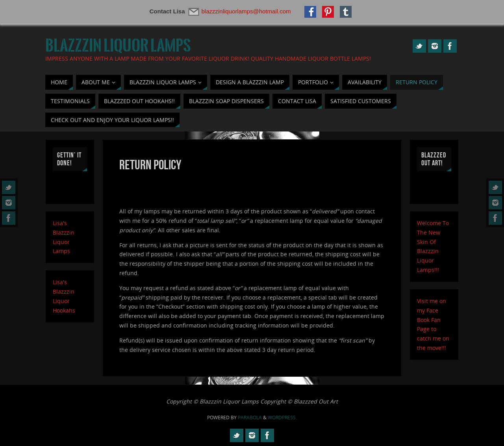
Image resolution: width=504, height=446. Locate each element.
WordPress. (282, 417)
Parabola (250, 417)
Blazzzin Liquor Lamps (118, 46)
